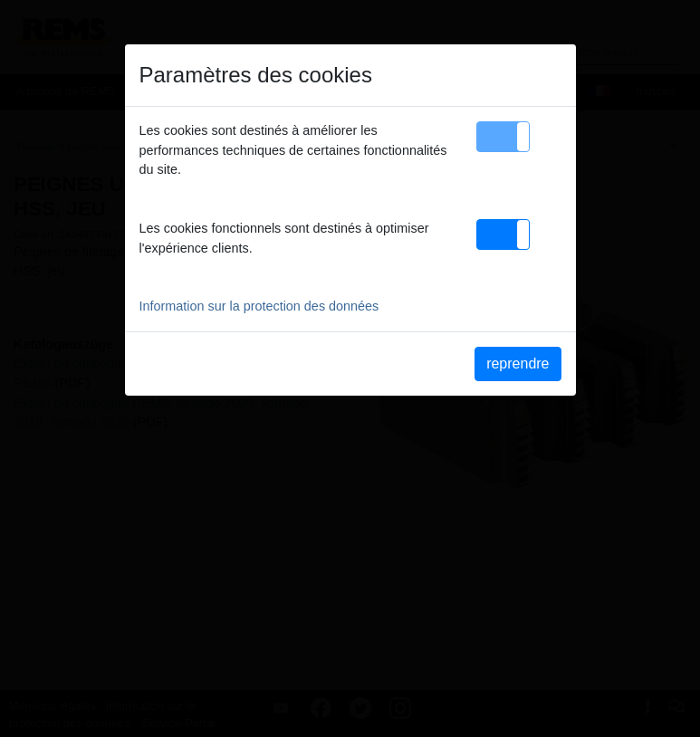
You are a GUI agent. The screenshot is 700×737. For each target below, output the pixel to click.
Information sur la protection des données (259, 306)
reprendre (518, 364)
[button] (503, 137)
